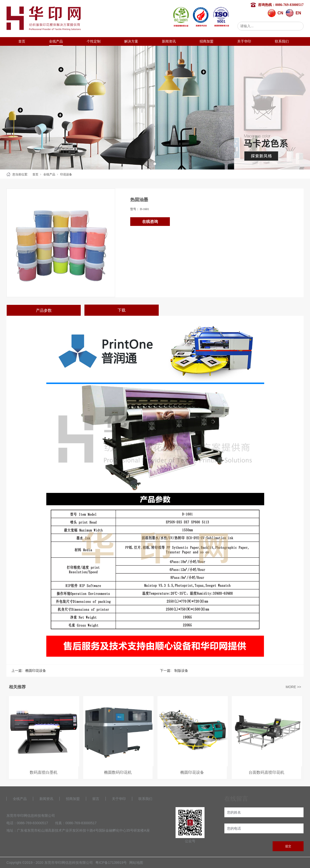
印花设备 (66, 174)
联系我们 (282, 41)
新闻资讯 (169, 41)
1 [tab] (155, 164)
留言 (96, 799)
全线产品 (56, 41)
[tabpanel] (155, 108)
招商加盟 (207, 41)
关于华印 (244, 41)
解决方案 (131, 41)
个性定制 (94, 41)
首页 (22, 41)
